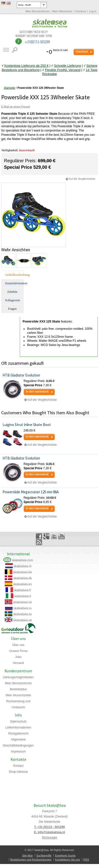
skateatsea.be (22, 572)
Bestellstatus (18, 689)
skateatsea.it (22, 596)
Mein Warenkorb (62, 11)
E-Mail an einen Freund (16, 106)
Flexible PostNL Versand (63, 70)
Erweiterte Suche (65, 855)
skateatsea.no (22, 602)
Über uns (18, 645)
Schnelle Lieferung (67, 66)
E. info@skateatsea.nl (50, 832)
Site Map (27, 855)
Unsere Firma (18, 651)
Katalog (6, 50)
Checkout (80, 11)
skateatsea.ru (23, 608)
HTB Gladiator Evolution (21, 375)
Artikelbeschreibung (14, 275)
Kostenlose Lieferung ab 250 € (26, 66)
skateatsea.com (23, 560)
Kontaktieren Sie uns (67, 859)
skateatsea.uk (23, 620)
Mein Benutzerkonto (38, 11)
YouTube (62, 536)
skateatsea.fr (22, 590)
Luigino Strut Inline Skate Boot (27, 425)
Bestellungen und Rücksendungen (31, 859)
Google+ (46, 536)
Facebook (39, 536)
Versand (18, 663)
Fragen (12, 309)
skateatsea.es (23, 584)
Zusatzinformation (14, 283)
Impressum (18, 751)
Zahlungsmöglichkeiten (18, 677)
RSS (86, 859)
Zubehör (12, 292)
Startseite (10, 88)
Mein (18, 695)
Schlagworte (13, 300)
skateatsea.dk (23, 578)
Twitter (54, 536)
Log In (93, 11)
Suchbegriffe (44, 855)
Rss (39, 542)
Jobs (18, 657)
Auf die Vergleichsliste (82, 179)
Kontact (18, 766)
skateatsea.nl (22, 566)
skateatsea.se (23, 614)
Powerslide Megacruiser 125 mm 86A (31, 492)
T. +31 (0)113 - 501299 (50, 827)
